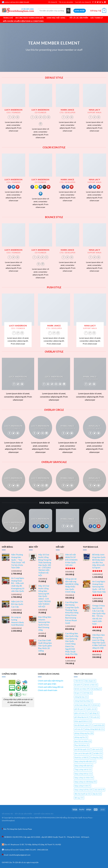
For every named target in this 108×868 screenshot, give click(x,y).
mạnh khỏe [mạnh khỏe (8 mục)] (99, 725)
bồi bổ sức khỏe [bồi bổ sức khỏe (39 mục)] (82, 689)
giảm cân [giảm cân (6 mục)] (92, 709)
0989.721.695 (31, 850)
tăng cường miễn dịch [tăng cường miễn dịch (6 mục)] (83, 766)
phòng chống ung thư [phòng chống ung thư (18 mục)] (84, 733)
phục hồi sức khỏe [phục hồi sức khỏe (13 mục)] (83, 741)
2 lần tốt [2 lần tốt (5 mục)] (79, 681)
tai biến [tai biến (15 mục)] (98, 753)
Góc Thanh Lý (97, 18)
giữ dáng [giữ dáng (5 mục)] (94, 713)
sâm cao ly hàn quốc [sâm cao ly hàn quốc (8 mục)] (83, 753)
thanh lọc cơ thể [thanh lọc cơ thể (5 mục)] (81, 757)
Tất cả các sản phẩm (66, 2)
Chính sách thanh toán (48, 690)
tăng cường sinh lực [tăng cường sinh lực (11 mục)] (83, 774)
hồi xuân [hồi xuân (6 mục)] (95, 717)
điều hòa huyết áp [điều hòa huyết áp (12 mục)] (83, 794)
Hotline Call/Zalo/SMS (12, 2)
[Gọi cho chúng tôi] (103, 2)
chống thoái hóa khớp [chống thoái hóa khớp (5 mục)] (83, 701)
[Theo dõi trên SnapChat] (36, 117)
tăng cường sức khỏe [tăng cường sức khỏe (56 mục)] (84, 778)
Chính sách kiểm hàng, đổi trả (51, 687)
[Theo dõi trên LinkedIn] (41, 124)
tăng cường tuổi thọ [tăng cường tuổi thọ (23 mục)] (83, 790)
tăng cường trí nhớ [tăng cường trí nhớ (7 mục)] (82, 786)
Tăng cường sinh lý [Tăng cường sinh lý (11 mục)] (83, 770)
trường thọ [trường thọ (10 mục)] (96, 757)
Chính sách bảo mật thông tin (51, 681)
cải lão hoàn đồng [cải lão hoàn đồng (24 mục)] (82, 705)
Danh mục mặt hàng (57, 18)
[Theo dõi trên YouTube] (105, 2)
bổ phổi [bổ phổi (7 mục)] (78, 685)
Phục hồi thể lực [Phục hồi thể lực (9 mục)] (82, 745)
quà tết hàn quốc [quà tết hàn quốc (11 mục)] (82, 749)
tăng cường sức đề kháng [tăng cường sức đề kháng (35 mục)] (85, 782)
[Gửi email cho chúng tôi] (100, 2)
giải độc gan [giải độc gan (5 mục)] (80, 709)
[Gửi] (68, 11)
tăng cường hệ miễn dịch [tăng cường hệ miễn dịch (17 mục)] (85, 761)
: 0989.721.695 (24, 2)
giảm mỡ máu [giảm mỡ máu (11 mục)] (81, 713)
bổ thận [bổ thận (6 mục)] (88, 693)
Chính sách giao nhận (47, 684)
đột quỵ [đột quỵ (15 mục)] (79, 798)
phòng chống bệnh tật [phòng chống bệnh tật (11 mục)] (94, 729)
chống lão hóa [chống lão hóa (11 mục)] (81, 697)
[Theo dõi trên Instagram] (95, 2)
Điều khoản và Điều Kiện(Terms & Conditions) (23, 21)
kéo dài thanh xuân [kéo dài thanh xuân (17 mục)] (83, 725)
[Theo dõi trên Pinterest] (18, 117)
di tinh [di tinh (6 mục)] (96, 705)
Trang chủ (8, 18)
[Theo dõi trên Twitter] (98, 2)
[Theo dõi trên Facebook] (93, 2)
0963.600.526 (43, 850)
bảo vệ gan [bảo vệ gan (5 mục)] (90, 681)
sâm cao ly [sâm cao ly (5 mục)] (97, 749)
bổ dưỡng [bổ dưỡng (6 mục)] (96, 689)
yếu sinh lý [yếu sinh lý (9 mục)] (99, 790)
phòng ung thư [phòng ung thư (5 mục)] (81, 737)
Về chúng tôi (53, 2)
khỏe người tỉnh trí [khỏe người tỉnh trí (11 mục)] (83, 721)
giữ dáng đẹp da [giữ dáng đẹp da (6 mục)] (81, 717)
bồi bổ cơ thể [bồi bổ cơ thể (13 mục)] (91, 685)
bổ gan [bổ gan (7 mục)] (78, 693)
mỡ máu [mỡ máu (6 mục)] (79, 729)
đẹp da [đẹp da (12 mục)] (97, 794)
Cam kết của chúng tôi (83, 2)
